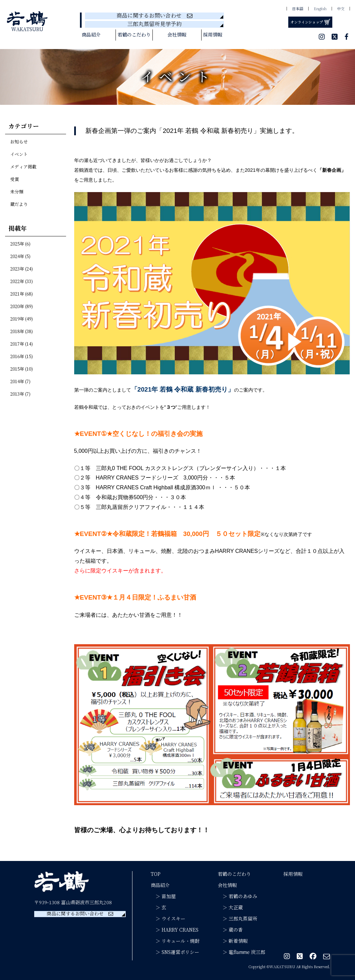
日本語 (298, 9)
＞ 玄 (159, 908)
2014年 (17, 382)
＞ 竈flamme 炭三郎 (242, 952)
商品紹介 (91, 35)
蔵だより (19, 205)
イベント (19, 155)
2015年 (17, 369)
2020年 (17, 307)
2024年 (17, 257)
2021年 (17, 294)
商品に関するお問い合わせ (154, 16)
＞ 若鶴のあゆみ (237, 896)
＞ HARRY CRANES (175, 930)
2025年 (17, 244)
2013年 (17, 394)
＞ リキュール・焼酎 (175, 941)
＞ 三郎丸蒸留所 (237, 919)
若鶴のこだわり (134, 35)
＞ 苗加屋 (163, 896)
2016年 (17, 357)
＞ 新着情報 (233, 941)
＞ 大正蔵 (230, 908)
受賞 (15, 180)
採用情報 (213, 35)
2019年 (17, 319)
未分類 (17, 192)
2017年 (17, 344)
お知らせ (19, 142)
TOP (155, 874)
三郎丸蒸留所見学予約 (154, 24)
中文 (341, 9)
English (320, 9)
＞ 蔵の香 (230, 930)
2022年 (17, 282)
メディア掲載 (23, 167)
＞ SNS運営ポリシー (175, 952)
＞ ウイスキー (168, 919)
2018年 (17, 332)
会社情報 (177, 35)
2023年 (17, 269)
